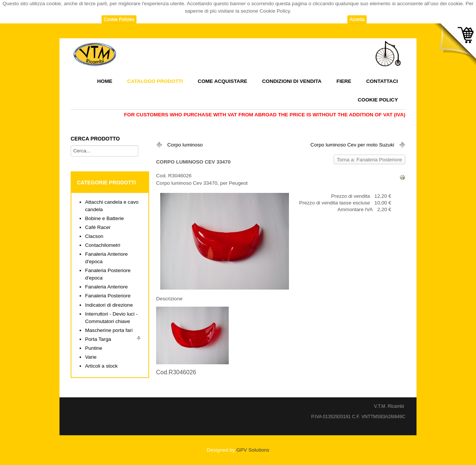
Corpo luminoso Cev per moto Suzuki (352, 145)
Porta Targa (98, 339)
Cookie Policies (119, 19)
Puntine (94, 348)
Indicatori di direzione (109, 305)
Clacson (94, 236)
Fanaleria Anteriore (107, 287)
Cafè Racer (98, 227)
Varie (91, 357)
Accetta (357, 19)
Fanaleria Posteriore (108, 296)
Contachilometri (103, 245)
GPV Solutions (253, 450)
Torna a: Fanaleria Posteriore (369, 160)
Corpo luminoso (185, 145)
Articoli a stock (102, 366)
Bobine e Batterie (104, 218)
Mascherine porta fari (109, 330)
